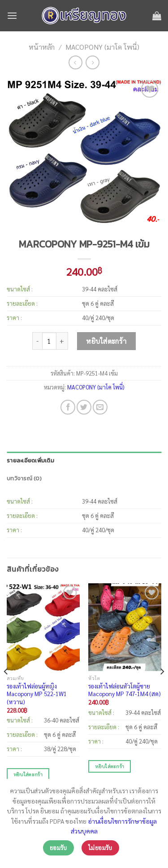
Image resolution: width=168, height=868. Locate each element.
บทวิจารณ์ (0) (24, 478)
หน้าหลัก (42, 47)
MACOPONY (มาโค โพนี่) (102, 47)
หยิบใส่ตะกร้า (106, 341)
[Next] (162, 689)
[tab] (84, 461)
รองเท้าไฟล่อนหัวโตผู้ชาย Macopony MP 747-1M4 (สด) (125, 690)
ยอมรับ (58, 848)
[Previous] (6, 689)
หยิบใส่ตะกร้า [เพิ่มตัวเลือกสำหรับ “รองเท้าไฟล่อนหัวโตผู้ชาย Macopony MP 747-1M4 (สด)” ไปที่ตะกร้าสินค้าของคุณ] (110, 766)
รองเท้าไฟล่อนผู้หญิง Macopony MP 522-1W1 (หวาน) (37, 694)
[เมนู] (12, 16)
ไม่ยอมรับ (100, 848)
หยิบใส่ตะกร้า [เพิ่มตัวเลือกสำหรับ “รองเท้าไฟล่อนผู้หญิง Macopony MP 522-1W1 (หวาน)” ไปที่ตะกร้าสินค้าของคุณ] (28, 774)
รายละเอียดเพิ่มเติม (30, 460)
